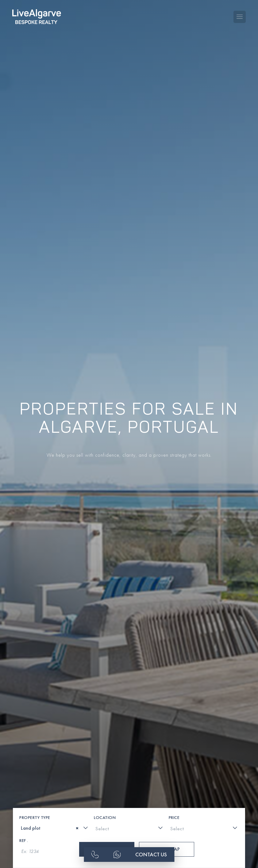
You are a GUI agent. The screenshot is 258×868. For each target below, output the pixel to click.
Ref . (24, 812)
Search (107, 821)
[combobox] (54, 800)
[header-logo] (37, 12)
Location (105, 789)
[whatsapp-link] (117, 853)
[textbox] (23, 800)
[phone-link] (95, 853)
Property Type (35, 789)
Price (174, 789)
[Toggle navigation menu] (240, 13)
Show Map (167, 821)
